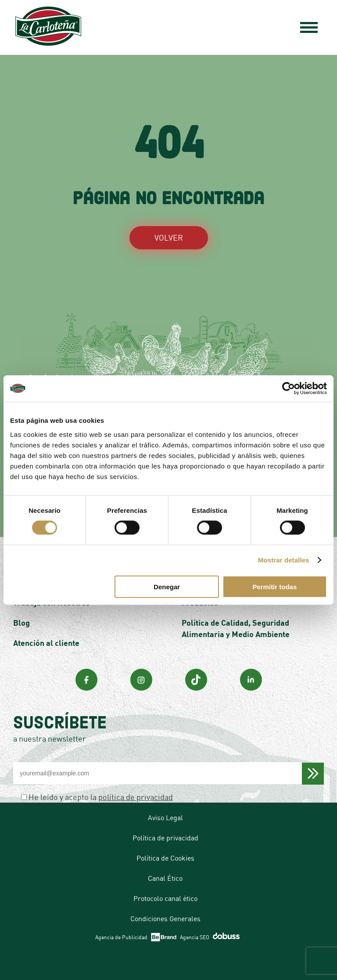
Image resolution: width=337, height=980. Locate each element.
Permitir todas (274, 586)
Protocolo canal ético (165, 898)
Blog (22, 623)
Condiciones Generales (165, 919)
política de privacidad (136, 797)
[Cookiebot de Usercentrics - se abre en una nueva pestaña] (289, 389)
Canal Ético (165, 878)
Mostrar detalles (284, 560)
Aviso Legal (165, 818)
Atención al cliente (46, 643)
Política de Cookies (165, 858)
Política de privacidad (165, 838)
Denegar (167, 586)
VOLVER (169, 238)
